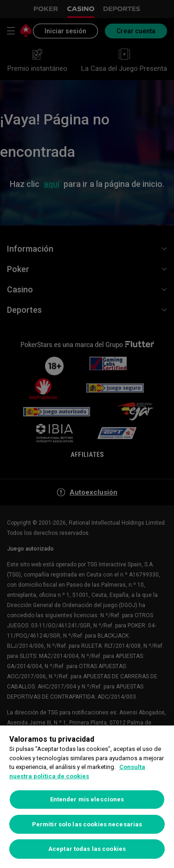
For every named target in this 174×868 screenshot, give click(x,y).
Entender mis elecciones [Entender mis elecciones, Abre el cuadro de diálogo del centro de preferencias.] (87, 799)
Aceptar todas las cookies (87, 849)
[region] (87, 797)
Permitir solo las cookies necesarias (87, 824)
